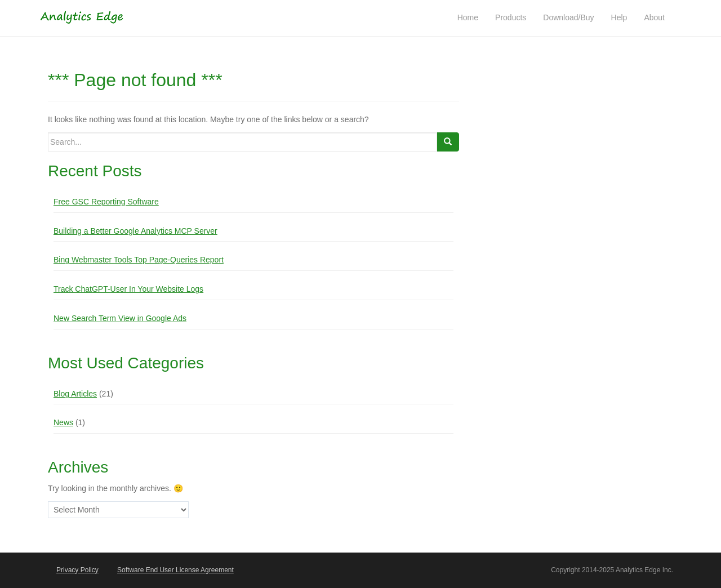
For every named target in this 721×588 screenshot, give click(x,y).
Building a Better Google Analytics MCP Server (135, 231)
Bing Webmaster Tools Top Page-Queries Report (139, 260)
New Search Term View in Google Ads (120, 318)
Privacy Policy (77, 570)
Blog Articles (75, 394)
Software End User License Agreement (175, 570)
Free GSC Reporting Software (106, 202)
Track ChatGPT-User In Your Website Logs (128, 289)
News (63, 422)
